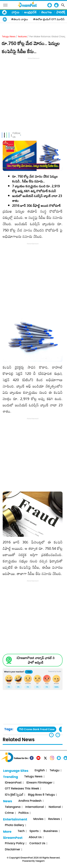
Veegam (40, 861)
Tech (21, 831)
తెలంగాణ (46, 12)
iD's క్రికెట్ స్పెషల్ (14, 795)
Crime (9, 813)
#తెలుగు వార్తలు (20, 19)
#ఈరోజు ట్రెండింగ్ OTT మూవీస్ (49, 19)
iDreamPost (13, 783)
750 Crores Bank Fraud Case (37, 729)
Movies (38, 819)
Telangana (13, 807)
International (35, 807)
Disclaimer (13, 850)
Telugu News (9, 36)
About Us (35, 837)
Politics (24, 813)
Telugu (55, 770)
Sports (34, 831)
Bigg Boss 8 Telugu (42, 795)
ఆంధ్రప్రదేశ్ (30, 12)
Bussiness (50, 831)
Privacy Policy (15, 843)
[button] (58, 735)
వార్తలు (16, 12)
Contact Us (37, 843)
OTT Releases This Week (22, 789)
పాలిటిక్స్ (61, 12)
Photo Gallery (14, 825)
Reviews (54, 819)
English (40, 770)
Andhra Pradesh (30, 801)
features (23, 36)
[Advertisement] (33, 94)
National (55, 807)
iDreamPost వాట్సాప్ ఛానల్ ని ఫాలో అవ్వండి (36, 660)
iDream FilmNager (39, 783)
